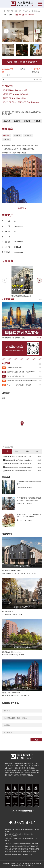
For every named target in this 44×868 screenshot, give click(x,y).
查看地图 (38, 79)
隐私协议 (31, 865)
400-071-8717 (32, 11)
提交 (36, 740)
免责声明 (24, 865)
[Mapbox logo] (8, 447)
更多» (40, 300)
